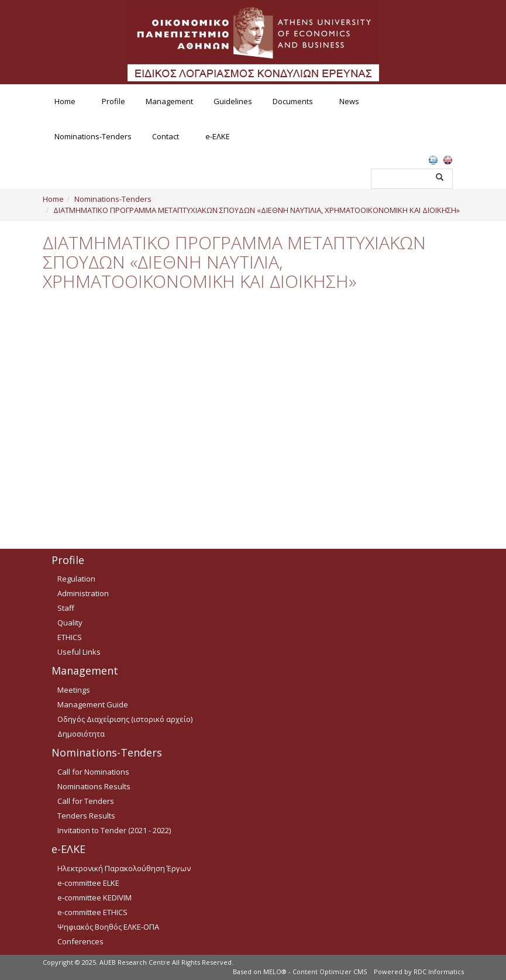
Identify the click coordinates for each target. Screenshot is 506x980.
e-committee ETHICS (92, 912)
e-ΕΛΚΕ (218, 136)
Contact (166, 136)
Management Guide (93, 704)
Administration (83, 593)
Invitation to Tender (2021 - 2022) (114, 830)
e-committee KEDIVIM (94, 898)
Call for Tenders (86, 801)
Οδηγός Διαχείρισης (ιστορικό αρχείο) (125, 719)
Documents (293, 101)
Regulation (76, 579)
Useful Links (79, 652)
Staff (66, 608)
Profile (113, 101)
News (349, 101)
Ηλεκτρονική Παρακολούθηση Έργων (124, 868)
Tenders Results (86, 816)
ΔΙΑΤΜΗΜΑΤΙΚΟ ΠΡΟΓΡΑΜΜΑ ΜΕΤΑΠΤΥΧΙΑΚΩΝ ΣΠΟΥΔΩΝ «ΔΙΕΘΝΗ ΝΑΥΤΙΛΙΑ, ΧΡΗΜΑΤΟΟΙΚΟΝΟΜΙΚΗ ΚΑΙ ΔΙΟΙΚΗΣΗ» (257, 210)
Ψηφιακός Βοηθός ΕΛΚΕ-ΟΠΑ (108, 927)
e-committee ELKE (88, 883)
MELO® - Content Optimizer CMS (315, 972)
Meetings (74, 690)
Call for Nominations (93, 772)
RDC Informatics (439, 972)
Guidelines (233, 101)
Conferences (80, 941)
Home (65, 101)
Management (169, 101)
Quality (70, 623)
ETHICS (70, 637)
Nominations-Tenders (93, 136)
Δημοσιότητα (81, 734)
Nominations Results (94, 786)
